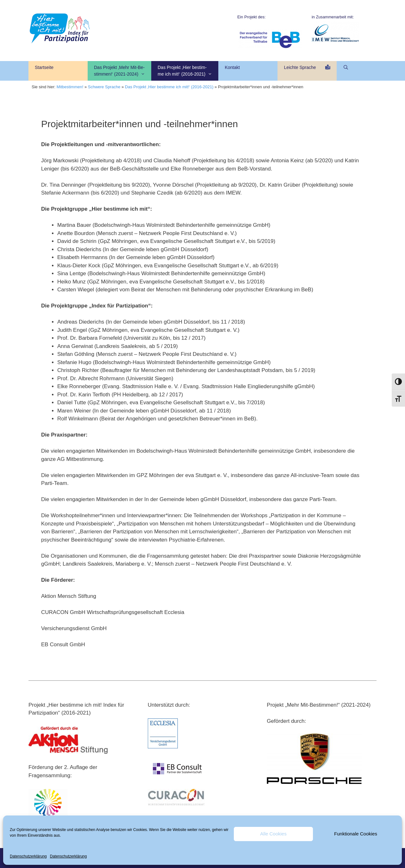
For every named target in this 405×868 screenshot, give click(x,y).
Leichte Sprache (307, 70)
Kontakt (232, 71)
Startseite (44, 71)
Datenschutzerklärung (28, 856)
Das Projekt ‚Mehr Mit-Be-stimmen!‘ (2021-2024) (123, 71)
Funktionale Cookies (356, 834)
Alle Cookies (273, 834)
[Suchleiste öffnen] (346, 68)
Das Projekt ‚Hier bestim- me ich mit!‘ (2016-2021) (188, 71)
